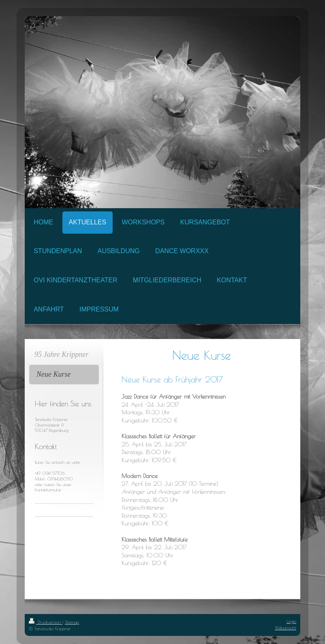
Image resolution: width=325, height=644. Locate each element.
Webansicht (285, 628)
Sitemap (72, 622)
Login (291, 621)
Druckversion (46, 622)
